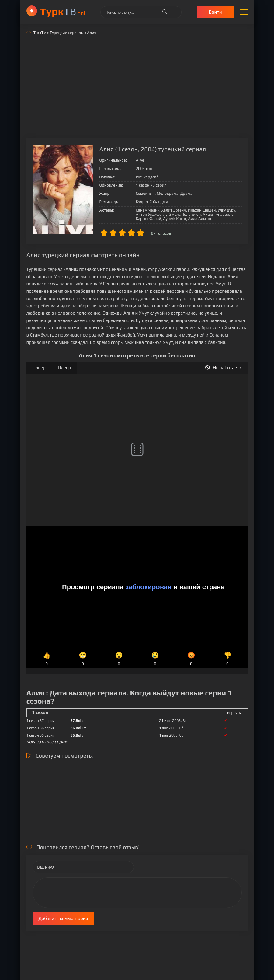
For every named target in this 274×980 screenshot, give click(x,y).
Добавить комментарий (63, 918)
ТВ (63, 11)
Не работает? (224, 367)
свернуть (233, 713)
